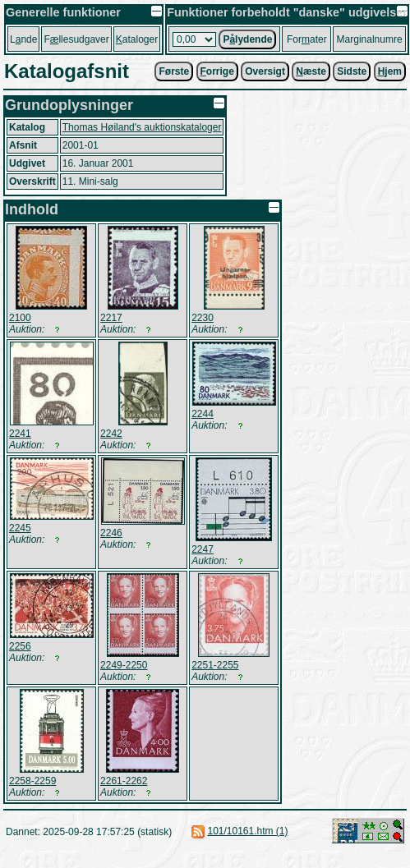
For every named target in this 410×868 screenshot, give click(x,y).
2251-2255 (215, 665)
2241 (20, 434)
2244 (203, 414)
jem (390, 71)
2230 (203, 318)
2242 (111, 434)
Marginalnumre (370, 39)
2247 (203, 549)
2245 (20, 528)
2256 (20, 646)
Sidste (352, 71)
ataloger (137, 39)
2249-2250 (124, 665)
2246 (111, 533)
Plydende (247, 39)
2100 (20, 318)
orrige (217, 71)
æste (311, 71)
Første (174, 71)
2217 (111, 318)
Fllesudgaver (76, 39)
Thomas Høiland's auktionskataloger (142, 127)
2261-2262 (124, 781)
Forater (307, 39)
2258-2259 (32, 781)
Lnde (23, 39)
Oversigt (265, 71)
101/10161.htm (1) (247, 831)
